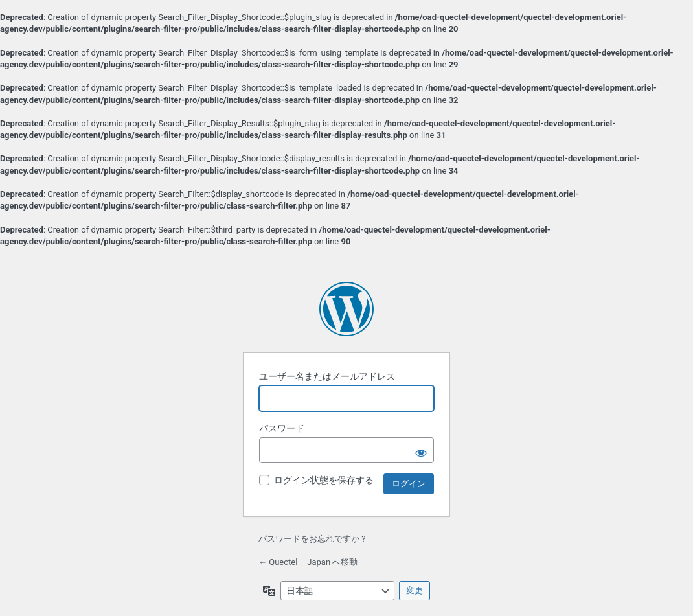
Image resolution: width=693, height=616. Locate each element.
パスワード (282, 428)
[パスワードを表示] (421, 450)
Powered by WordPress (346, 309)
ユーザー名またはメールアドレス (327, 376)
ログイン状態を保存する (324, 480)
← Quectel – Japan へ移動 (308, 562)
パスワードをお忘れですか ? (312, 539)
